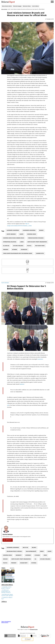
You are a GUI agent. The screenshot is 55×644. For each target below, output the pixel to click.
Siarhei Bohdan (5, 283)
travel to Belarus (35, 6)
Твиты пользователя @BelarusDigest (6, 622)
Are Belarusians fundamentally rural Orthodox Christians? (6, 591)
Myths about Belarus (7, 585)
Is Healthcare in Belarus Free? (7, 598)
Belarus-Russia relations (7, 6)
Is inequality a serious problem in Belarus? (6, 588)
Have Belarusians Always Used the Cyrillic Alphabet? (7, 595)
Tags (3, 231)
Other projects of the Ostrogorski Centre (28, 633)
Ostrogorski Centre (34, 630)
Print (28, 264)
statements (40, 359)
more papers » (12, 568)
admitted (22, 384)
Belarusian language (17, 6)
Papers (3, 568)
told (8, 405)
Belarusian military (27, 6)
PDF (27, 272)
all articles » (8, 540)
